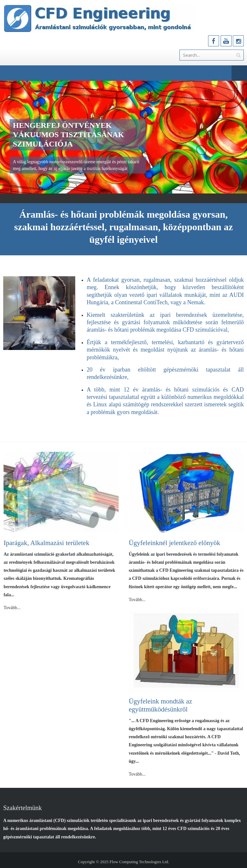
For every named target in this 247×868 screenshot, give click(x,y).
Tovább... (12, 608)
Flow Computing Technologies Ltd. (139, 862)
